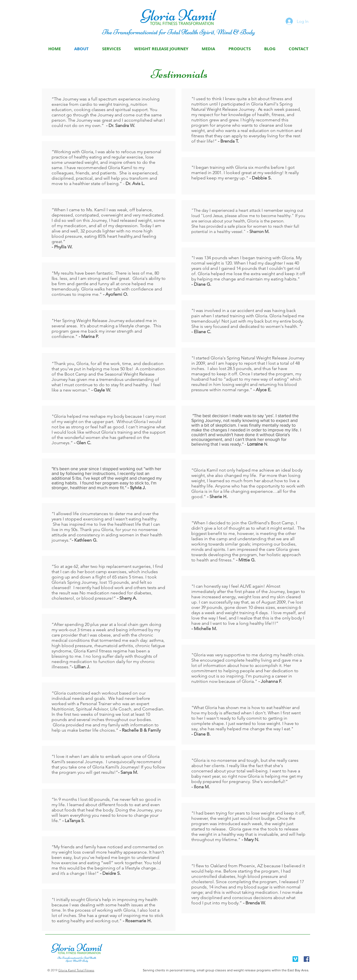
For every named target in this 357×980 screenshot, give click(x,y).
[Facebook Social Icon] (307, 959)
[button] (208, 49)
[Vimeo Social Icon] (295, 959)
